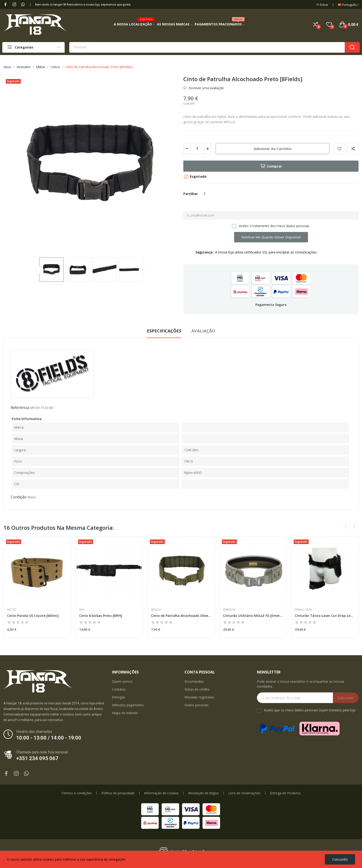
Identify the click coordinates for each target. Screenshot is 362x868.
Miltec (12, 610)
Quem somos (122, 681)
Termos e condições (77, 793)
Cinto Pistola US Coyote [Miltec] (33, 616)
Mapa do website (125, 713)
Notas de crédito (197, 689)
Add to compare (353, 149)
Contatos (119, 689)
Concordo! (340, 859)
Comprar (271, 166)
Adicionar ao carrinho (273, 149)
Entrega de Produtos (285, 793)
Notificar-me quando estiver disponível (271, 237)
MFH (82, 610)
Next (143, 270)
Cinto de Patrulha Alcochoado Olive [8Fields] (181, 616)
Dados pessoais (196, 705)
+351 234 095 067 (37, 758)
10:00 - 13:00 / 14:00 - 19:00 (49, 738)
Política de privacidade (118, 793)
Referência (20, 408)
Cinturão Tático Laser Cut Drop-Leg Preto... (325, 616)
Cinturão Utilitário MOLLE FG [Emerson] (253, 616)
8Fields (156, 610)
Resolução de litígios (204, 793)
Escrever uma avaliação (206, 88)
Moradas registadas (199, 697)
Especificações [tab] (164, 331)
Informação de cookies (161, 793)
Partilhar (205, 194)
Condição (19, 497)
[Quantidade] (197, 149)
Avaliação (203, 331)
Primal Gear (303, 610)
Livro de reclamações (244, 793)
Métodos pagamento (128, 705)
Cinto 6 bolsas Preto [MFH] (101, 616)
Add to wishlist (340, 149)
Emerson (229, 610)
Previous (40, 270)
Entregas (119, 697)
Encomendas (194, 681)
